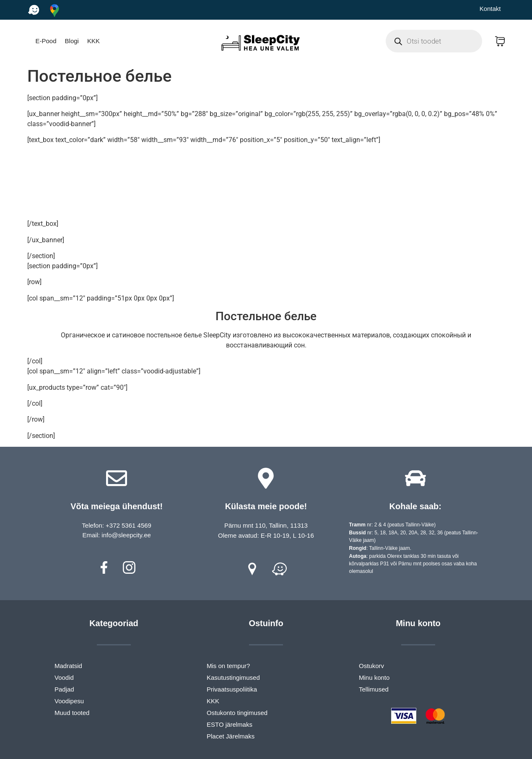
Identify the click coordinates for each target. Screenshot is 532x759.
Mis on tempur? (228, 666)
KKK (93, 41)
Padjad (64, 689)
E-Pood (46, 41)
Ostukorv (371, 666)
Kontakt (490, 9)
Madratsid (68, 666)
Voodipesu (69, 701)
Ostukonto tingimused (237, 713)
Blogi (72, 41)
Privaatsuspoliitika (232, 689)
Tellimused (374, 689)
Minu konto (374, 677)
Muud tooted (72, 713)
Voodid (64, 677)
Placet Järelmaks (231, 736)
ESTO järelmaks (230, 724)
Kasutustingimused (233, 677)
